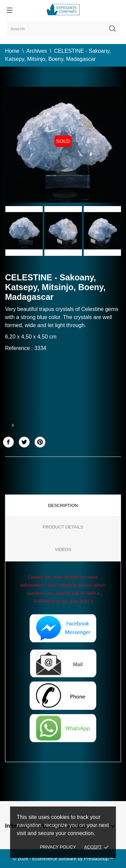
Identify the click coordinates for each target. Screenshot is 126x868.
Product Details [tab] (63, 527)
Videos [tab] (63, 549)
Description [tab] (63, 505)
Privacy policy (58, 847)
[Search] (63, 29)
